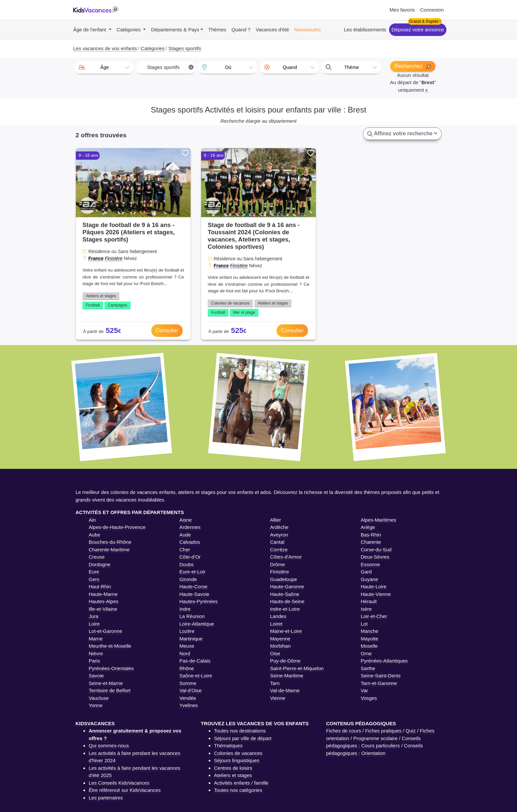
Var (364, 690)
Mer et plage (244, 312)
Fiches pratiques (383, 731)
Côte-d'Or (190, 557)
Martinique (191, 639)
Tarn (275, 683)
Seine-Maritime (287, 676)
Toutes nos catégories (238, 790)
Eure (94, 572)
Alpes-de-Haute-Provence (117, 527)
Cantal (277, 542)
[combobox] (104, 67)
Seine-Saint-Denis (381, 676)
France (96, 258)
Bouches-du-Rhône (110, 542)
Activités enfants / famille (241, 783)
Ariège (368, 527)
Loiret (276, 624)
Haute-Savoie (194, 594)
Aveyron (279, 535)
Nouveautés (308, 30)
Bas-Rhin (371, 535)
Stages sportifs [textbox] (170, 67)
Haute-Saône (285, 594)
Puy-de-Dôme (285, 661)
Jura (93, 616)
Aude (185, 535)
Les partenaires (106, 798)
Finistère (114, 258)
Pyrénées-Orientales (111, 668)
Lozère (187, 631)
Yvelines (189, 705)
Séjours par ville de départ (243, 738)
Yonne (96, 705)
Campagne (118, 305)
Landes (278, 616)
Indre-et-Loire (285, 609)
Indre (185, 609)
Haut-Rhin (100, 586)
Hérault (369, 601)
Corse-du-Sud (376, 550)
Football (93, 305)
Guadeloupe (284, 579)
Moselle (369, 646)
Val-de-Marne (285, 690)
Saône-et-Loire (196, 676)
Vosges (369, 698)
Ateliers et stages (101, 296)
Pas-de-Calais (195, 661)
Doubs (186, 564)
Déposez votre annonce (418, 30)
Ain (92, 520)
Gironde (188, 579)
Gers (94, 579)
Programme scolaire (376, 738)
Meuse (187, 646)
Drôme (277, 564)
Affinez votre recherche (402, 134)
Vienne (278, 698)
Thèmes (217, 30)
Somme (188, 683)
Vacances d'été (273, 30)
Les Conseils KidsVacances (119, 783)
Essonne (370, 564)
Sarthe (368, 668)
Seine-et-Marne (106, 683)
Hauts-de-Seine (287, 601)
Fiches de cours (344, 731)
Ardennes (190, 527)
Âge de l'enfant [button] (90, 30)
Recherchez (413, 66)
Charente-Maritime (109, 550)
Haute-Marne (103, 594)
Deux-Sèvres (375, 557)
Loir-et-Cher (374, 616)
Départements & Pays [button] (175, 30)
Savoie (96, 676)
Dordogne (100, 564)
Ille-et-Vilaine (103, 609)
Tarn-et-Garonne (379, 683)
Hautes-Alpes (104, 601)
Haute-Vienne (376, 594)
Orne (366, 653)
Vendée (188, 698)
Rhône (187, 668)
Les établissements (365, 30)
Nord (185, 653)
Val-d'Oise (191, 690)
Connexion (432, 10)
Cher (185, 550)
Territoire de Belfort (110, 690)
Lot (364, 624)
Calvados (190, 542)
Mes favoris (402, 10)
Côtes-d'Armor (286, 557)
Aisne (186, 520)
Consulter (167, 330)
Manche (369, 631)
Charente (371, 542)
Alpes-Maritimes (379, 520)
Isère (366, 609)
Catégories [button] (129, 30)
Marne (96, 639)
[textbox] (104, 67)
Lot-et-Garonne (106, 631)
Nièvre (96, 653)
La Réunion (192, 616)
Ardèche (279, 527)
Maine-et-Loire (286, 631)
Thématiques (228, 746)
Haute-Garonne (287, 586)
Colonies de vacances (230, 303)
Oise (275, 653)
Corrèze (279, 550)
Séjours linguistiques (237, 760)
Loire (94, 624)
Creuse (97, 557)
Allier (275, 520)
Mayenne (280, 639)
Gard (366, 572)
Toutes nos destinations (240, 731)
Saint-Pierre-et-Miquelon (297, 668)
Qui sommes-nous (109, 746)
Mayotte (369, 639)
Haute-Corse (193, 586)
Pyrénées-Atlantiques (384, 661)
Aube (94, 535)
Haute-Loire (374, 586)
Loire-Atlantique (197, 624)
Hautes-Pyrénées (198, 601)
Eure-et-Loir (192, 572)
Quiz (411, 731)
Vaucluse (99, 698)
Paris (94, 661)
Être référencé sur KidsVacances (125, 790)
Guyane (369, 579)
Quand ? (241, 30)
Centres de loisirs (233, 768)
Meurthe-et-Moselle (110, 646)
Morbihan (280, 646)
